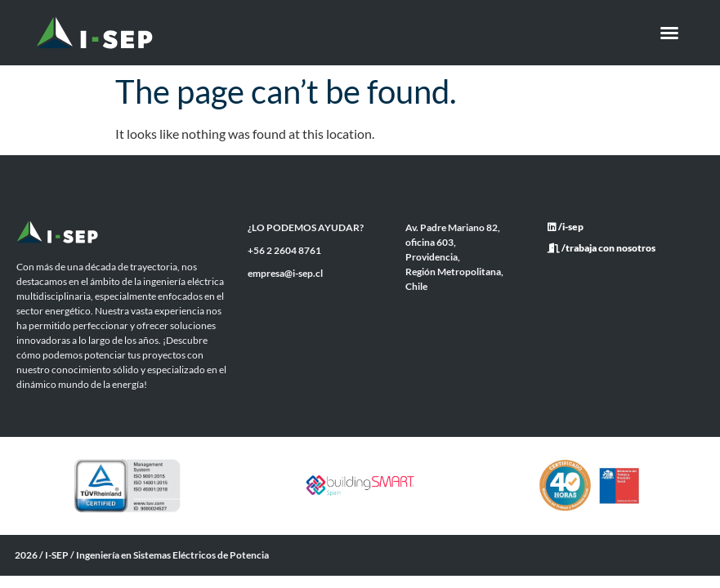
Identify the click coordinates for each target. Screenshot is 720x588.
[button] (669, 33)
